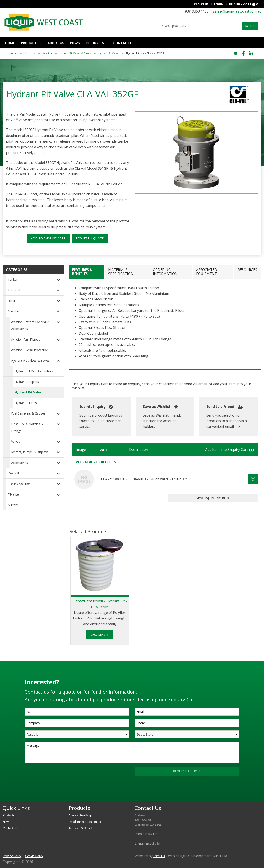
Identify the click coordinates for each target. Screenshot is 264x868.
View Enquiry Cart (213, 498)
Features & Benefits (82, 272)
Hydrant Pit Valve (108, 53)
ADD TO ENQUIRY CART (48, 238)
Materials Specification (121, 272)
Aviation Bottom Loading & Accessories (30, 325)
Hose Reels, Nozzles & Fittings (27, 427)
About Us (56, 43)
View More (100, 634)
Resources (95, 43)
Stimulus (159, 856)
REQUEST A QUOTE (90, 238)
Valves (16, 441)
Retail (12, 301)
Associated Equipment (207, 272)
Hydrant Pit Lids (26, 403)
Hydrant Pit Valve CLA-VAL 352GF (145, 53)
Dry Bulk (14, 473)
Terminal (14, 290)
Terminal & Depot (80, 828)
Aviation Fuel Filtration (27, 339)
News (75, 43)
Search (250, 26)
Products (30, 43)
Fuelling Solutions (20, 484)
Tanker (13, 280)
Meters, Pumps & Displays (30, 452)
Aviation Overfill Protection (30, 350)
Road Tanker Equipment (85, 822)
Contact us (124, 43)
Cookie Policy (34, 856)
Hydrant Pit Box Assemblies (34, 371)
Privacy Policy (12, 856)
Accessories (20, 463)
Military (13, 505)
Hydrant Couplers (27, 382)
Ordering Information (165, 272)
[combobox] (201, 26)
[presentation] (57, 775)
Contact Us (10, 828)
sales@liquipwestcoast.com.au (237, 11)
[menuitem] (17, 53)
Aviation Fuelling (80, 815)
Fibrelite (13, 494)
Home (10, 43)
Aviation (47, 53)
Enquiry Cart (240, 4)
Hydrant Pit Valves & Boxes (75, 53)
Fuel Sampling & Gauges (28, 413)
